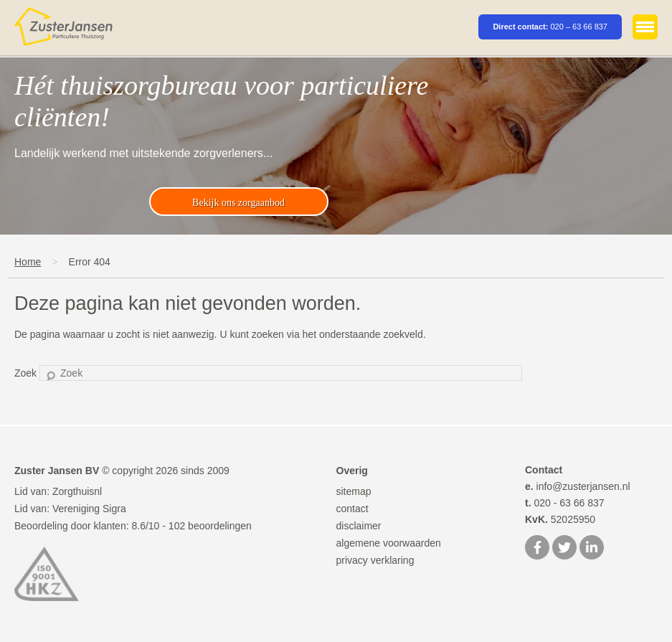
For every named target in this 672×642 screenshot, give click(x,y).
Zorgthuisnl (77, 491)
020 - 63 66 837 (565, 503)
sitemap (354, 491)
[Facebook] (537, 549)
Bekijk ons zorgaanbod (238, 203)
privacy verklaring (375, 560)
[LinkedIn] (592, 549)
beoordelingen (210, 526)
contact (352, 509)
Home (28, 262)
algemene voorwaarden (389, 543)
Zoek (25, 373)
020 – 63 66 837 (579, 27)
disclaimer (359, 526)
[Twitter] (564, 549)
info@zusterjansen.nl (578, 486)
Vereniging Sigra (89, 509)
